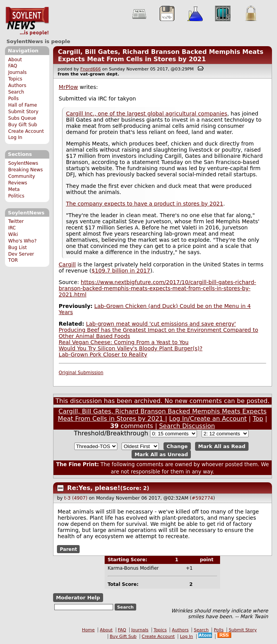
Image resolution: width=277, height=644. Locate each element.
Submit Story (23, 112)
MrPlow (68, 87)
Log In (15, 137)
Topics (15, 79)
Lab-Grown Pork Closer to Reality (103, 355)
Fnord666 (91, 69)
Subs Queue (22, 118)
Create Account (26, 131)
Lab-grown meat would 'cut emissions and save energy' (161, 324)
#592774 (202, 498)
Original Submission (81, 373)
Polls (13, 99)
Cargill (67, 264)
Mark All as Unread (161, 454)
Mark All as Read (222, 446)
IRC (12, 228)
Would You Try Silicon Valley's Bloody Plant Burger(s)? (131, 348)
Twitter (16, 221)
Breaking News (25, 170)
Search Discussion (187, 426)
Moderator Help (78, 598)
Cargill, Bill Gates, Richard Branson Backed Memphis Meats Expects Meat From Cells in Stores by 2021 (160, 55)
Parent (68, 549)
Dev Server (21, 254)
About (15, 60)
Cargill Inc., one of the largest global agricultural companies (146, 114)
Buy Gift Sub (23, 125)
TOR (13, 260)
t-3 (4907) (76, 498)
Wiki (13, 234)
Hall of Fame (23, 105)
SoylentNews (27, 21)
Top (258, 419)
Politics (16, 196)
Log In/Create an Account (208, 419)
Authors (17, 85)
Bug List (18, 248)
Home (88, 630)
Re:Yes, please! (94, 488)
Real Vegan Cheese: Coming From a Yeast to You (124, 342)
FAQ (13, 66)
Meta (14, 189)
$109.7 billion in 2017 (121, 271)
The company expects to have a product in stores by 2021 (144, 204)
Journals (17, 72)
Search (16, 92)
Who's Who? (22, 241)
